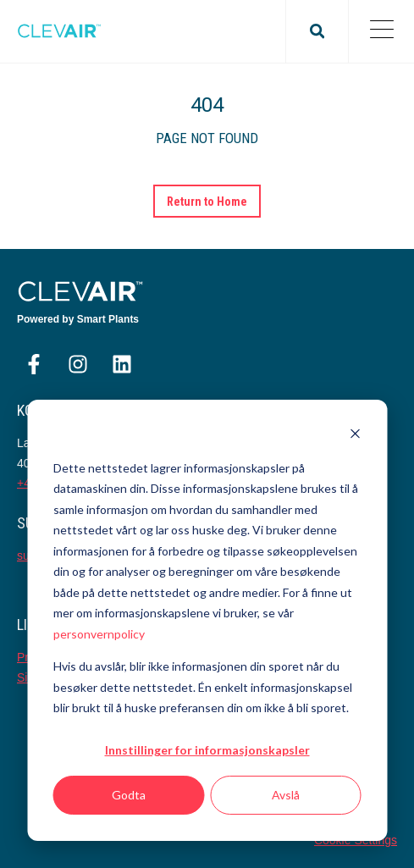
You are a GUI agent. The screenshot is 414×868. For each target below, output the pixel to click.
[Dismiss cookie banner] (355, 436)
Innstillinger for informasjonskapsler (207, 750)
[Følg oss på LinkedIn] (122, 364)
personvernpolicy (99, 634)
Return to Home (207, 202)
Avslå (286, 795)
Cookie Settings (356, 840)
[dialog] (207, 620)
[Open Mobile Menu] (381, 31)
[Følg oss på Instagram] (78, 364)
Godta (129, 795)
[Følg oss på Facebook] (34, 364)
